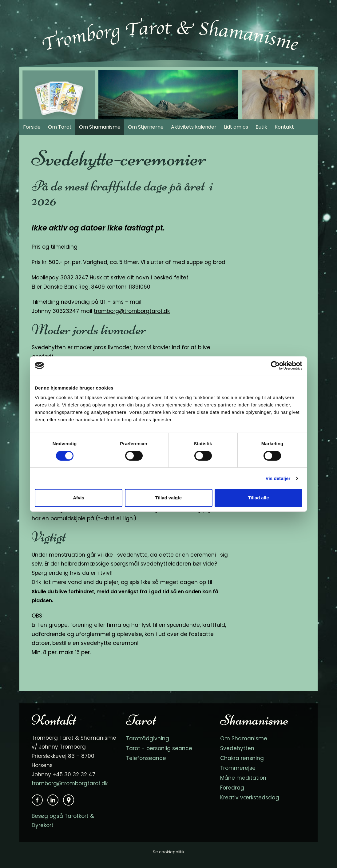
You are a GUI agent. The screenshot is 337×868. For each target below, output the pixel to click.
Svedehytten (237, 748)
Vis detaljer (278, 478)
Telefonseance (146, 758)
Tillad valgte (168, 498)
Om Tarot (60, 127)
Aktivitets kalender (194, 127)
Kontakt (284, 127)
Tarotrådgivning (148, 738)
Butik (261, 127)
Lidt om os (236, 127)
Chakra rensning (242, 758)
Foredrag (232, 788)
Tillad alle (258, 498)
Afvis (79, 498)
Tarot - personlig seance (159, 748)
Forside (32, 127)
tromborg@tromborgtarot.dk (132, 311)
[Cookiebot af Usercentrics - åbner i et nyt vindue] (275, 366)
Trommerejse (238, 768)
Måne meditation (243, 778)
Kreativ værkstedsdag (250, 798)
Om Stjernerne (146, 127)
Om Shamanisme (100, 127)
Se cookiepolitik (169, 852)
